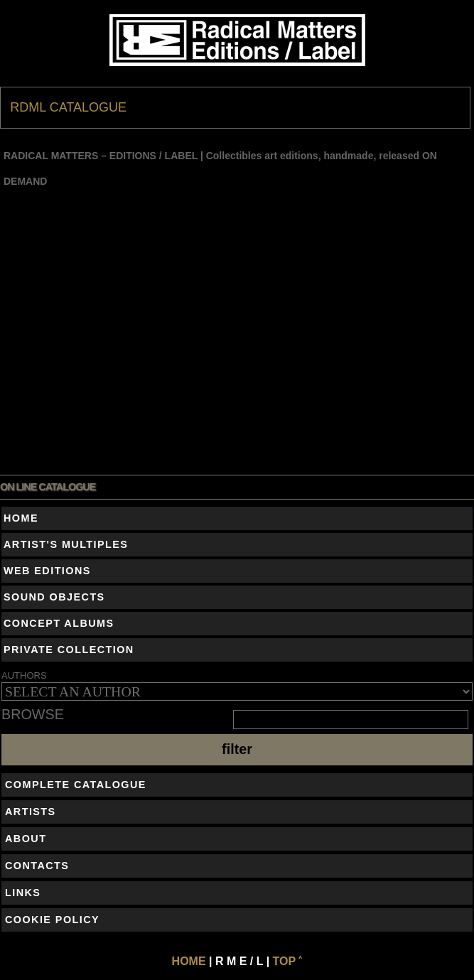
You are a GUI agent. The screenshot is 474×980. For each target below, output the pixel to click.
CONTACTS (37, 866)
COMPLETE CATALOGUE (76, 785)
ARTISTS (31, 812)
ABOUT (26, 839)
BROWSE (33, 715)
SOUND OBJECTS (54, 597)
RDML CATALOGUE (68, 107)
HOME (21, 518)
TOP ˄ (288, 961)
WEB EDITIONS (47, 571)
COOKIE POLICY (52, 920)
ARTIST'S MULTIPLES (66, 544)
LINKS (23, 893)
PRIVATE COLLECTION (69, 650)
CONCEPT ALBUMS (59, 623)
